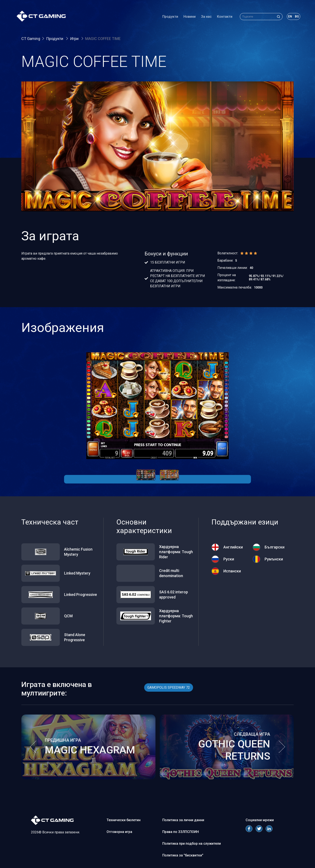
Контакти (220, 18)
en (285, 18)
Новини (185, 18)
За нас (202, 18)
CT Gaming (31, 39)
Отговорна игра (119, 832)
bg (292, 18)
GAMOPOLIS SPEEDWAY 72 (169, 687)
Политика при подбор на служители (192, 844)
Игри (75, 39)
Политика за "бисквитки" (183, 855)
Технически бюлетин (124, 820)
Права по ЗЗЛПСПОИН (181, 832)
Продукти (166, 18)
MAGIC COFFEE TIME (103, 39)
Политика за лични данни (183, 820)
